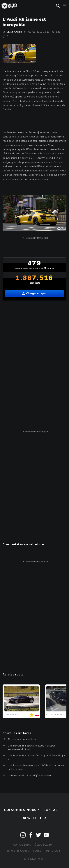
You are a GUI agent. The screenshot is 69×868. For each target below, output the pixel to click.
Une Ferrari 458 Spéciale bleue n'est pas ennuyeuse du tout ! (32, 748)
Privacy (53, 851)
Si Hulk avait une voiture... (23, 739)
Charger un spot (35, 293)
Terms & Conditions (23, 851)
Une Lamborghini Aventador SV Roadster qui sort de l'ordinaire (37, 767)
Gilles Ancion (14, 32)
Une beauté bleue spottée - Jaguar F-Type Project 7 (37, 757)
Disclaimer (34, 859)
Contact (52, 810)
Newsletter (35, 818)
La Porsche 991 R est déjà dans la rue (30, 776)
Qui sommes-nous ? (22, 810)
